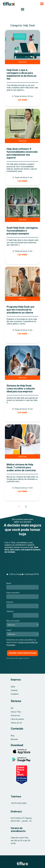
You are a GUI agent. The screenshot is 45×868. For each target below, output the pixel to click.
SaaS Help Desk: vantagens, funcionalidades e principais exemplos (22, 231)
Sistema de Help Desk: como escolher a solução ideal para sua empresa (21, 389)
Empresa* (10, 602)
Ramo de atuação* (13, 621)
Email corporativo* (13, 593)
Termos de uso (16, 723)
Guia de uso (15, 715)
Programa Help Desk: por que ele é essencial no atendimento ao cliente (21, 310)
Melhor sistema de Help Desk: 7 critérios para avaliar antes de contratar (21, 467)
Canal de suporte (17, 719)
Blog (12, 736)
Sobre (13, 687)
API (12, 708)
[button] (22, 4)
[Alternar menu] (23, 9)
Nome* (9, 583)
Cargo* (9, 630)
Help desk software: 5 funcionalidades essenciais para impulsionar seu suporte (22, 153)
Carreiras (14, 690)
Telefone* (10, 611)
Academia (15, 694)
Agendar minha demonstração (22, 653)
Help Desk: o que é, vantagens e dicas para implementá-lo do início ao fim (21, 74)
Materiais (14, 739)
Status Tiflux (16, 712)
